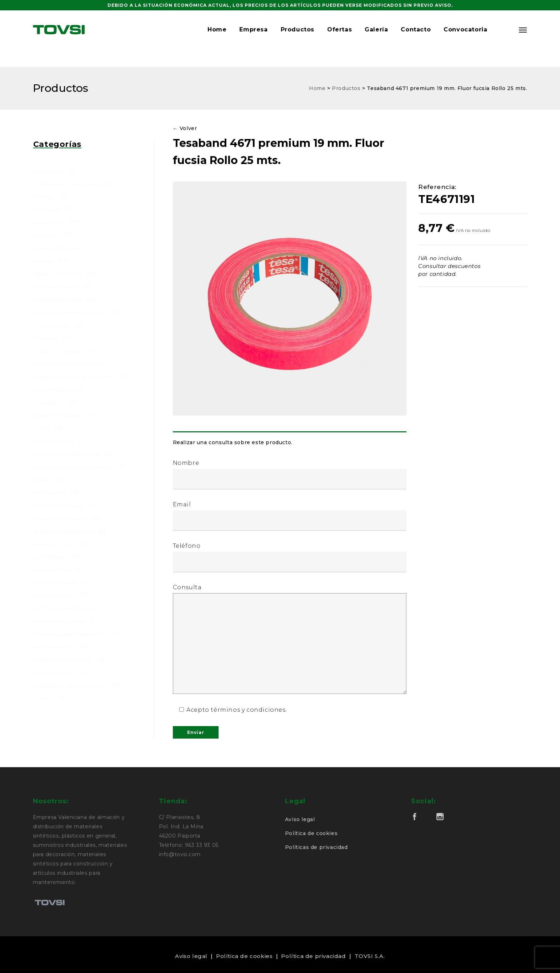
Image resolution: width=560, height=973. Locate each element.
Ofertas (339, 38)
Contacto (416, 38)
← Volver (185, 128)
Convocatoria (465, 38)
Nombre (290, 475)
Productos (297, 38)
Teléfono (290, 557)
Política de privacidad (313, 956)
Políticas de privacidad (316, 847)
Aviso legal (300, 819)
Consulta (290, 639)
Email (290, 516)
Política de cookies (311, 833)
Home (217, 38)
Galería (376, 38)
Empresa (253, 38)
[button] (503, 39)
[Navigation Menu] (523, 39)
